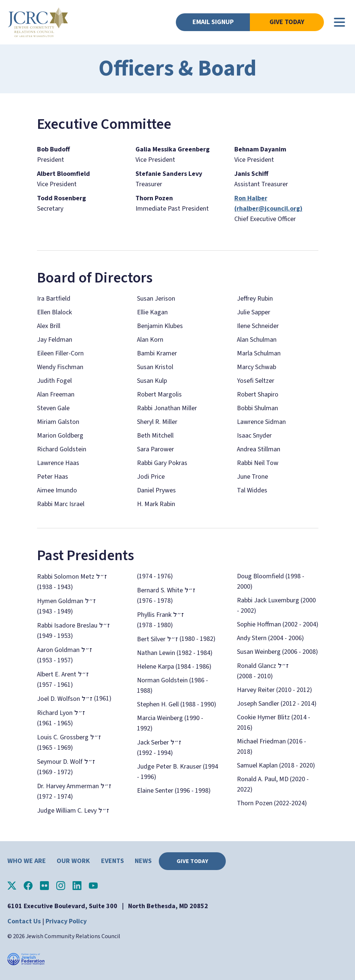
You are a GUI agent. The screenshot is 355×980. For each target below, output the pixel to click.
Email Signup (213, 22)
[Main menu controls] (339, 22)
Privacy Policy (66, 921)
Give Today (287, 22)
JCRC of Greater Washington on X (12, 886)
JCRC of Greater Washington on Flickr (44, 886)
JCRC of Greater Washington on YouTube (93, 886)
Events (113, 861)
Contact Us (24, 921)
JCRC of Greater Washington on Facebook (28, 886)
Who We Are (27, 861)
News (143, 861)
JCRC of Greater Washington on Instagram (61, 886)
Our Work (73, 861)
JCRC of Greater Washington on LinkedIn (77, 886)
